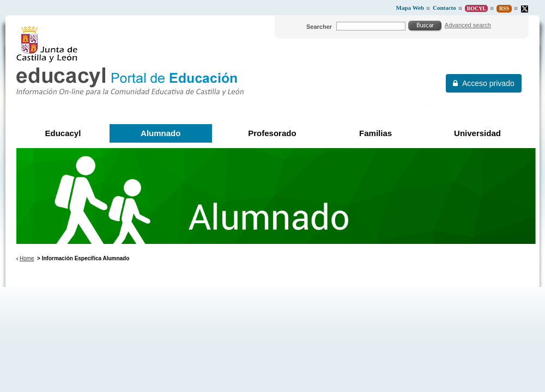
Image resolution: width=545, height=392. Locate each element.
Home (27, 258)
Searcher (319, 27)
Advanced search (468, 25)
